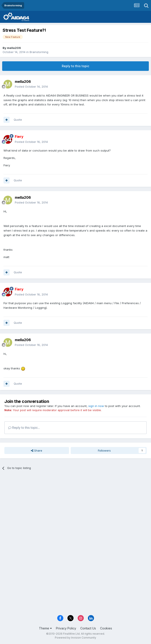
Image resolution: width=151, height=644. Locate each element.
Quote (18, 120)
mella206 (14, 48)
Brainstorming (39, 52)
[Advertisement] (75, 506)
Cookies (106, 628)
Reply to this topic (75, 66)
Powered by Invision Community (75, 638)
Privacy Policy (66, 628)
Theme (45, 628)
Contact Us (88, 628)
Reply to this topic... (24, 428)
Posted (31, 87)
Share (37, 450)
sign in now (96, 406)
